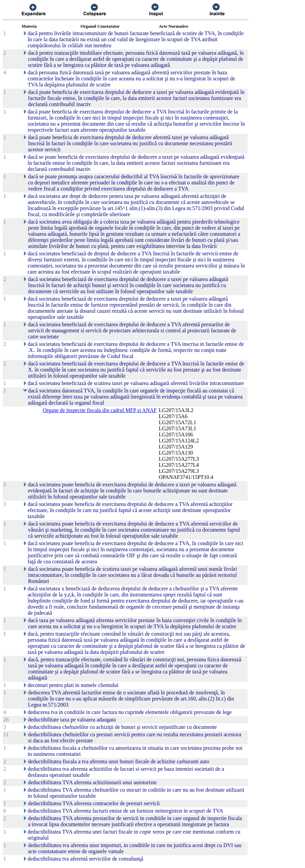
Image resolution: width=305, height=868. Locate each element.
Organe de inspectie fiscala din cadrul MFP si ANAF (100, 410)
